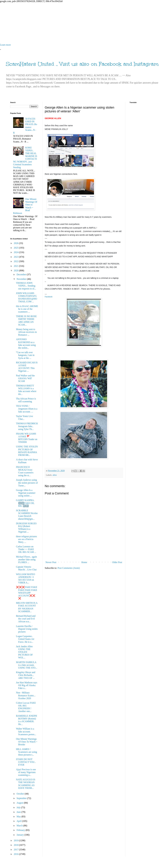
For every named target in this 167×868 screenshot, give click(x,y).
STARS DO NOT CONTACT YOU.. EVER (26, 762)
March (20, 826)
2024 (16, 252)
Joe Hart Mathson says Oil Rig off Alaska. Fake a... (27, 685)
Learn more (5, 45)
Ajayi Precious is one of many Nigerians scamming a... (26, 772)
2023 (16, 257)
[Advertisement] (83, 23)
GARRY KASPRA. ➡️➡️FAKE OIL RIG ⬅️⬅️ (25, 503)
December (22, 274)
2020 (16, 271)
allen (55, 475)
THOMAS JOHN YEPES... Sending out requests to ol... (26, 286)
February (21, 830)
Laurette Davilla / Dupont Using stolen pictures (27, 629)
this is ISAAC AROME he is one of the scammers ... (27, 309)
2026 (16, 243)
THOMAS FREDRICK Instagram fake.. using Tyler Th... (27, 426)
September (22, 798)
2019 (16, 840)
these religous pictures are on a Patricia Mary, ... (26, 539)
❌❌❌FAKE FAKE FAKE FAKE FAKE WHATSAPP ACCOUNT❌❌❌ (27, 593)
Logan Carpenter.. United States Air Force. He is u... (25, 639)
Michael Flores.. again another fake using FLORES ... (26, 560)
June (19, 812)
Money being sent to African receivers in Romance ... (26, 332)
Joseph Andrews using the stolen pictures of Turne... (27, 483)
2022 (16, 261)
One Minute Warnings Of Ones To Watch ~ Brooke (27, 742)
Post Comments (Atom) (69, 568)
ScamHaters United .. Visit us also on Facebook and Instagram (82, 64)
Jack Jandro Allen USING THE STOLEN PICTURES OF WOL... (24, 652)
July (19, 807)
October (21, 794)
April (19, 821)
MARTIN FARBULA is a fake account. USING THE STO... (27, 665)
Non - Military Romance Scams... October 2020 (26, 695)
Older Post (117, 562)
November (22, 279)
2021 (16, 266)
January (21, 835)
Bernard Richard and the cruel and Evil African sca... (26, 619)
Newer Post (51, 562)
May (19, 816)
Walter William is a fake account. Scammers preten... (26, 731)
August (20, 803)
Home (84, 562)
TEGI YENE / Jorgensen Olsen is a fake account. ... (27, 409)
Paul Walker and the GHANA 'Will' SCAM (25, 378)
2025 (16, 248)
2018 (16, 845)
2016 (16, 854)
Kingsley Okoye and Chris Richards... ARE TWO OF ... (26, 675)
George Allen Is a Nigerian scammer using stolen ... (26, 493)
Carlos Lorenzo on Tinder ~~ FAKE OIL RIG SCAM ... (26, 549)
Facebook (49, 297)
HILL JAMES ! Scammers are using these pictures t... (27, 752)
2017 (16, 850)
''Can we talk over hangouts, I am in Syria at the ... (25, 355)
